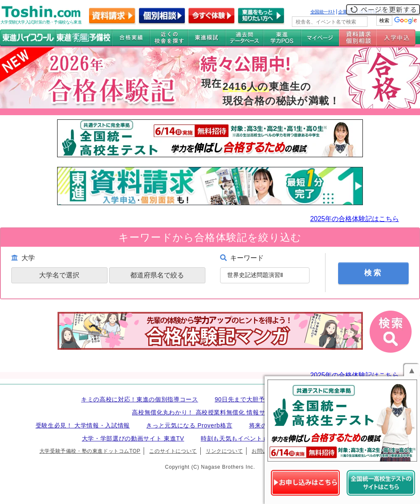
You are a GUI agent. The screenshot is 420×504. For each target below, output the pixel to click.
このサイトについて (173, 451)
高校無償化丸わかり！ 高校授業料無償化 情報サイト (205, 412)
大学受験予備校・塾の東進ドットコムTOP (90, 451)
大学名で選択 (59, 275)
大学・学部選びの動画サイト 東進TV (133, 438)
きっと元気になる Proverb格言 (189, 425)
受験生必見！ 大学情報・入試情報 (83, 425)
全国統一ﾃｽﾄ (323, 12)
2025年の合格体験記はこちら (354, 219)
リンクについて (224, 451)
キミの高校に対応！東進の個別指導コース (140, 399)
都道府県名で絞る (157, 275)
